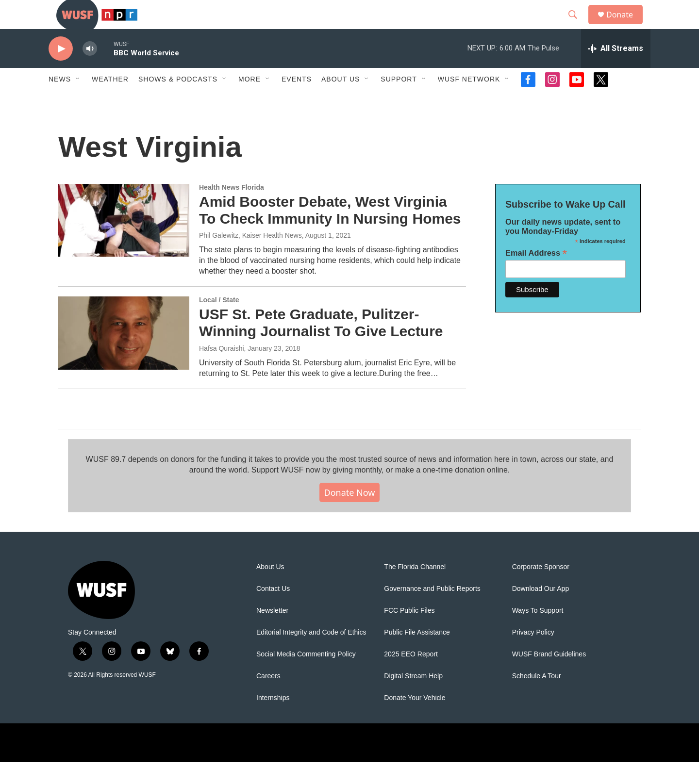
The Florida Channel (415, 589)
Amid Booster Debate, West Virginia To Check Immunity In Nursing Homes (330, 232)
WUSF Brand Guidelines (549, 676)
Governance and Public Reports (432, 611)
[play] (61, 71)
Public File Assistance (417, 654)
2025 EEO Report (411, 676)
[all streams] (616, 70)
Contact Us (273, 611)
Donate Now (350, 514)
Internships (273, 720)
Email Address (536, 275)
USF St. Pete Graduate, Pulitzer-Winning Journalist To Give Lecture (321, 344)
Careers (268, 698)
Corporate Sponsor (541, 589)
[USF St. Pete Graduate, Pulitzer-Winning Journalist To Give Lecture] (124, 355)
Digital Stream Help (413, 698)
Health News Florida (232, 209)
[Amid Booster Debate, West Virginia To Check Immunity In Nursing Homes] (124, 242)
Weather (110, 101)
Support (399, 101)
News (60, 101)
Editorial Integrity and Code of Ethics (311, 654)
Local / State (219, 322)
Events (297, 101)
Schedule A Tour (537, 698)
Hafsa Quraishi (222, 370)
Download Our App (541, 611)
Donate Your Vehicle (415, 720)
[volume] (90, 71)
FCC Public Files (409, 632)
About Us (270, 589)
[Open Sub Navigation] (78, 101)
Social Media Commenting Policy (306, 676)
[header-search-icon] (577, 26)
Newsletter (272, 632)
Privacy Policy (533, 654)
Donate (626, 25)
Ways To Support (538, 632)
